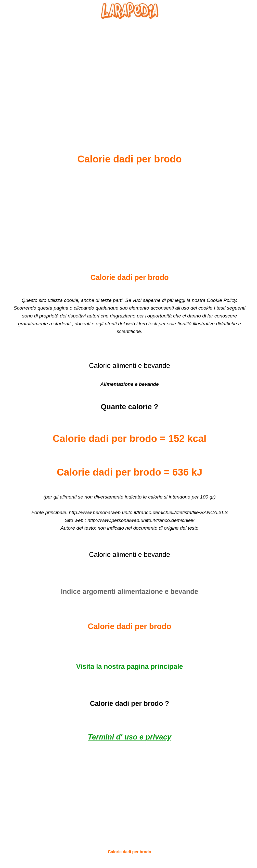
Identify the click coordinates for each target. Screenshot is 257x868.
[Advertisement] (130, 74)
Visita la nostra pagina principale (129, 667)
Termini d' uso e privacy (129, 737)
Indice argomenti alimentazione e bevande (129, 592)
